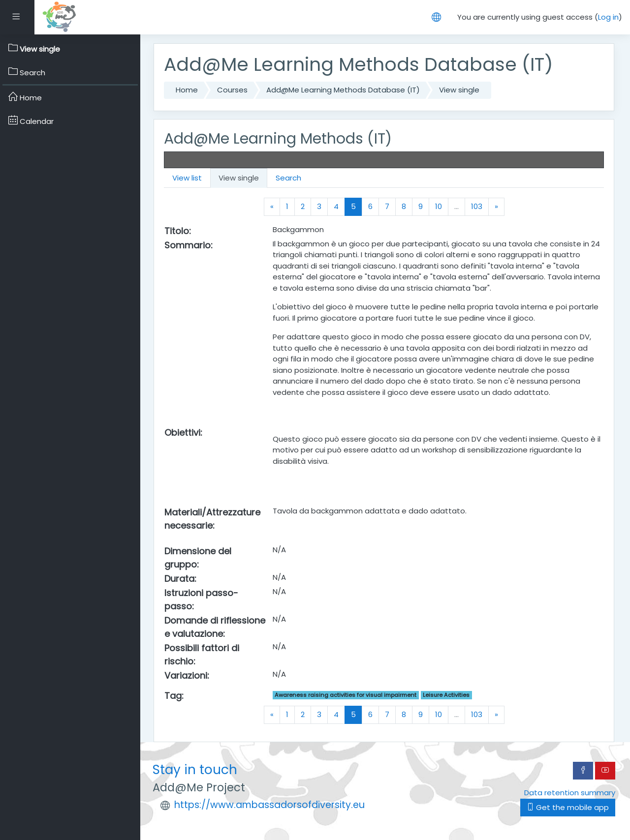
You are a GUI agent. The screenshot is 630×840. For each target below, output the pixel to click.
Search (288, 178)
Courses (232, 90)
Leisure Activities (446, 695)
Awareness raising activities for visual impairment (346, 695)
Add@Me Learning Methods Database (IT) (343, 90)
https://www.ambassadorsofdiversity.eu (269, 805)
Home (187, 90)
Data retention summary (570, 793)
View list (187, 178)
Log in (608, 17)
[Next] (496, 207)
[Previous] (272, 207)
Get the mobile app (568, 807)
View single (459, 90)
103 (477, 206)
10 (439, 206)
